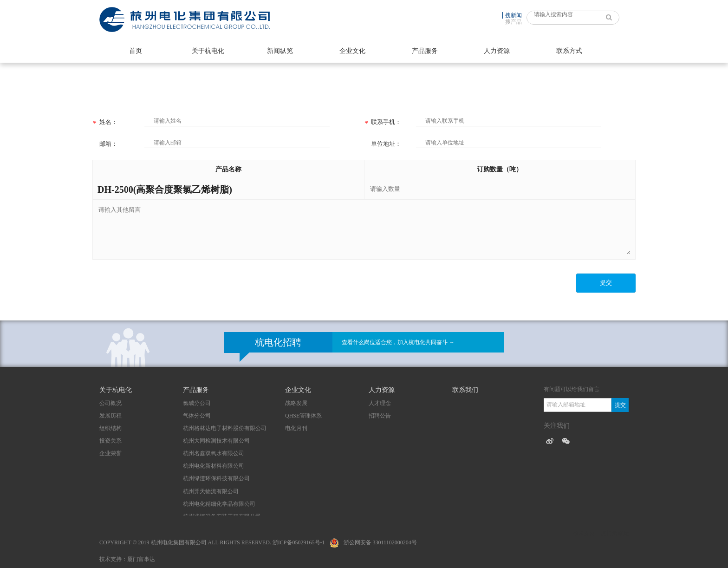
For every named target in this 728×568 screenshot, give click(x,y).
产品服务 (425, 51)
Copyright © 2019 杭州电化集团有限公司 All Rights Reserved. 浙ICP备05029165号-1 (212, 542)
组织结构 (110, 428)
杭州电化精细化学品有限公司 (219, 504)
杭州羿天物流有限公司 (211, 491)
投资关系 (110, 441)
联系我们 (465, 390)
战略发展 (296, 403)
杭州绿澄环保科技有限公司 (216, 478)
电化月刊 (296, 428)
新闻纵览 (280, 51)
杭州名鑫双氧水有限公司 (214, 453)
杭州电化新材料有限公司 (214, 466)
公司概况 (110, 403)
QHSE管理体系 (303, 416)
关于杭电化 (208, 51)
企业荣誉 (110, 453)
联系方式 (569, 51)
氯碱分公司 (197, 403)
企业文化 (352, 51)
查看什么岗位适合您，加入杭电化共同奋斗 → (398, 342)
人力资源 (497, 51)
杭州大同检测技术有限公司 (216, 441)
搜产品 (513, 22)
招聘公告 (380, 416)
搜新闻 (513, 15)
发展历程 (110, 416)
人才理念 (380, 403)
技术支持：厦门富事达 (127, 559)
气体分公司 (197, 416)
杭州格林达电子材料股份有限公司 (225, 428)
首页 (136, 51)
